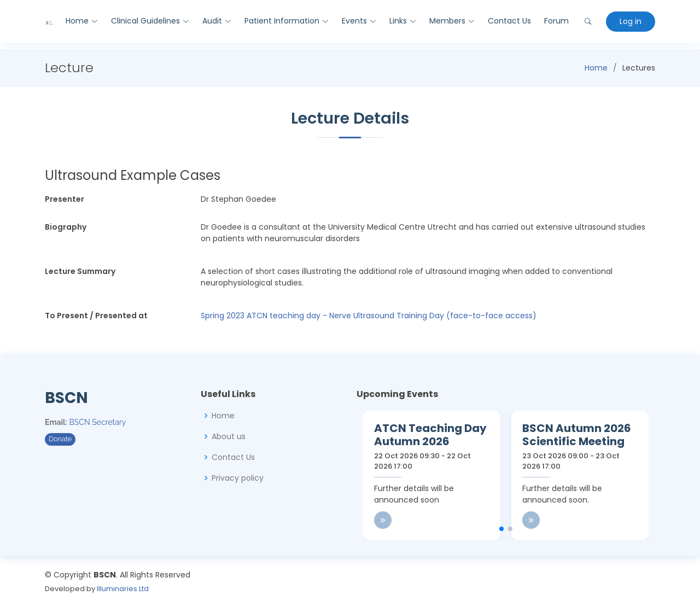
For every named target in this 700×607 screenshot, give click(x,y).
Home (596, 68)
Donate (60, 439)
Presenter (65, 199)
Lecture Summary (80, 271)
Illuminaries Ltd (123, 589)
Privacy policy (238, 478)
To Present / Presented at (96, 316)
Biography (66, 227)
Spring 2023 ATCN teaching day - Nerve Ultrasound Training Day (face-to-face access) (369, 316)
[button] (501, 529)
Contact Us (509, 21)
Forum (556, 21)
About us (229, 436)
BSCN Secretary (98, 422)
